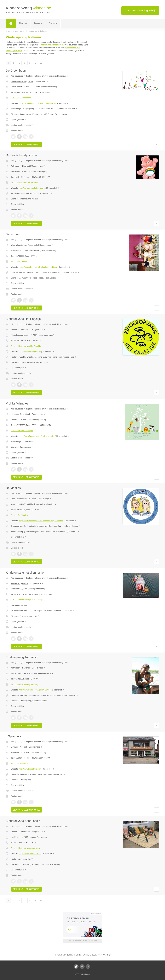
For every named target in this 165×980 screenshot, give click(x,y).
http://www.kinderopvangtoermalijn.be (35, 690)
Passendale (33, 245)
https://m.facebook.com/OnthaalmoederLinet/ (38, 267)
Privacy (88, 974)
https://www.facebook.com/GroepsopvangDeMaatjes (41, 521)
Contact (53, 23)
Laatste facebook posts (22, 125)
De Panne (32, 499)
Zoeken (38, 23)
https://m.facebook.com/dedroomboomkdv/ (37, 103)
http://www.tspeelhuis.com (30, 769)
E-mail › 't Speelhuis (19, 763)
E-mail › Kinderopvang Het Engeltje (26, 346)
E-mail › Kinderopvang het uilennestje (27, 600)
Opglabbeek (25, 414)
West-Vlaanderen (18, 81)
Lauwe (31, 81)
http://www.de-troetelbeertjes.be (32, 188)
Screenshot (62, 103)
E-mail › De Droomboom (21, 98)
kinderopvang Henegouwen (51, 45)
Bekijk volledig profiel (27, 144)
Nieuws (23, 23)
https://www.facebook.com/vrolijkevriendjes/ (37, 436)
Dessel (25, 583)
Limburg (14, 414)
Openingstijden (19, 119)
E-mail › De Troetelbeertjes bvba (25, 182)
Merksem (26, 329)
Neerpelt (24, 747)
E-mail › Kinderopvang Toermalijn (25, 684)
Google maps (42, 81)
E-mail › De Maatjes (19, 515)
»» (41, 63)
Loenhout (26, 832)
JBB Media (80, 974)
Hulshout (26, 166)
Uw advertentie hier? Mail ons (83, 941)
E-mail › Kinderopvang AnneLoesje (26, 848)
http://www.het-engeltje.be (30, 351)
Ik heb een (140, 10)
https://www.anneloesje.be (30, 854)
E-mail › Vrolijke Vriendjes (22, 431)
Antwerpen (16, 166)
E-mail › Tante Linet (19, 261)
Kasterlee (26, 668)
